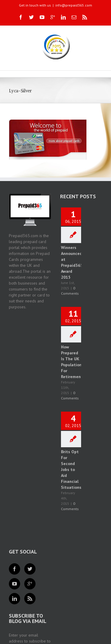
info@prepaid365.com (74, 5)
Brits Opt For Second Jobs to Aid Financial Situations (71, 469)
